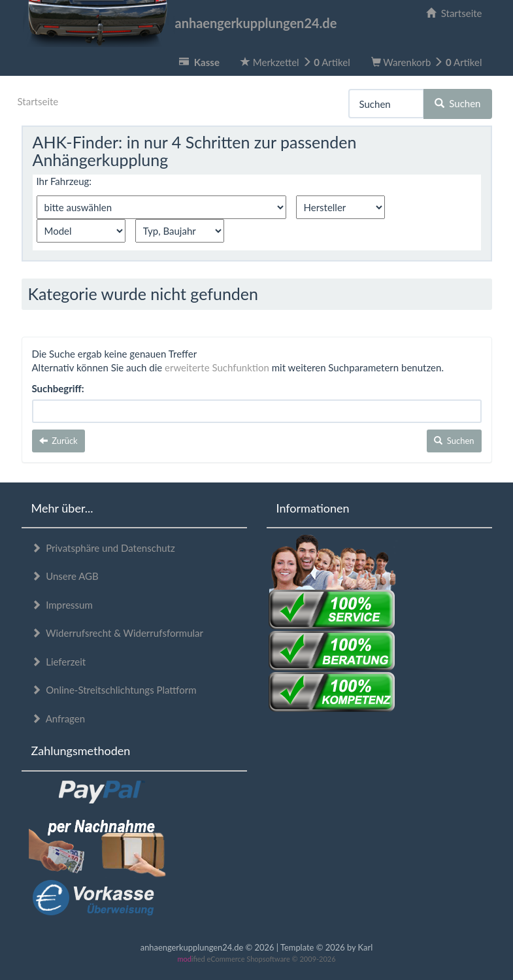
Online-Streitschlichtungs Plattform (114, 690)
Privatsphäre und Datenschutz (103, 548)
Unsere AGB (65, 576)
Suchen (458, 103)
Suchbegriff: (58, 388)
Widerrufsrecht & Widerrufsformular (118, 633)
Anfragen (58, 718)
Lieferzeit (59, 662)
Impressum (62, 605)
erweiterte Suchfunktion (217, 367)
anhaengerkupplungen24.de (179, 23)
